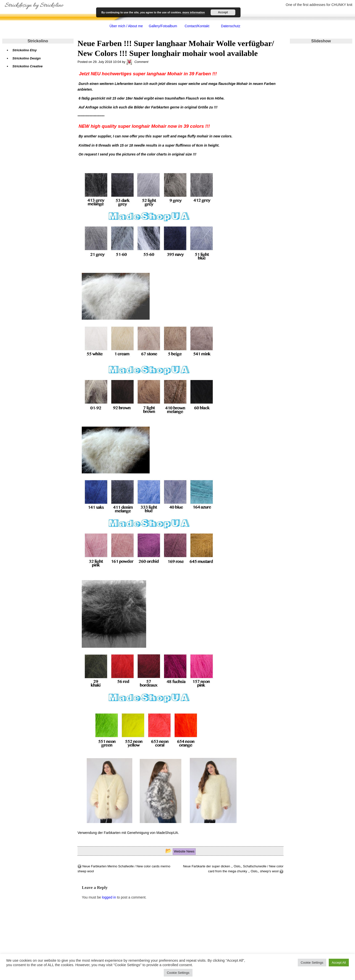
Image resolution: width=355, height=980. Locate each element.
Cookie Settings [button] (312, 963)
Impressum (18, 951)
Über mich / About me (126, 26)
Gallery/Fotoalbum (163, 26)
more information (193, 12)
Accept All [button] (339, 963)
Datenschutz (231, 26)
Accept (223, 12)
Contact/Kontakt (197, 26)
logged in (109, 897)
